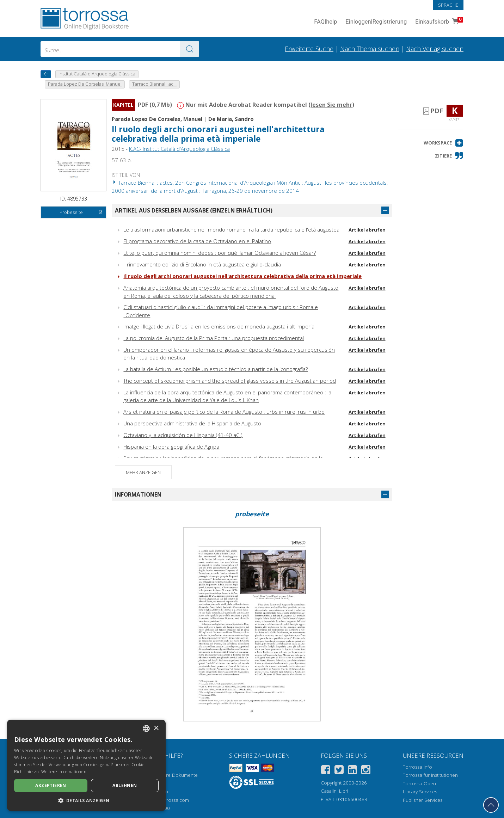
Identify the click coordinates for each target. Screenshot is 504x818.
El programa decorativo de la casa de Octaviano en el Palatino (197, 241)
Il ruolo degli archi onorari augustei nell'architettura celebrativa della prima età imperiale (218, 134)
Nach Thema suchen (370, 49)
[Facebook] (326, 771)
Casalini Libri (334, 791)
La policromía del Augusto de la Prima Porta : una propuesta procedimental (214, 338)
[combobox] (120, 49)
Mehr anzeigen (143, 472)
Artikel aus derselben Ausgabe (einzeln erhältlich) (194, 210)
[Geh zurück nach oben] (491, 805)
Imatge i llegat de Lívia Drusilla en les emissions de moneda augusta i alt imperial (219, 326)
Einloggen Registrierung (376, 22)
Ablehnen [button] (125, 785)
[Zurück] (46, 74)
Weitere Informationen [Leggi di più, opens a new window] (64, 772)
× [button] (156, 728)
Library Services (420, 792)
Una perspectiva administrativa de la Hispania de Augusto (192, 423)
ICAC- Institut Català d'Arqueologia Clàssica (179, 149)
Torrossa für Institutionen (430, 775)
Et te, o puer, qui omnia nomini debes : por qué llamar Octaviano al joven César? (220, 253)
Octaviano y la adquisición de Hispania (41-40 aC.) (183, 435)
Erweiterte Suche (309, 49)
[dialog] (86, 765)
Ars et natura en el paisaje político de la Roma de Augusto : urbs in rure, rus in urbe (224, 412)
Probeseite (81, 213)
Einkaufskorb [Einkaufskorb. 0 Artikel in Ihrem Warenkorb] (438, 22)
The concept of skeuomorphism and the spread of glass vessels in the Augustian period (230, 381)
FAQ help (325, 22)
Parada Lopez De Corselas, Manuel (157, 119)
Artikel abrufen (367, 230)
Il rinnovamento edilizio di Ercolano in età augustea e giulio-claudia (202, 264)
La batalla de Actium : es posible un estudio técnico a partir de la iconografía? (216, 369)
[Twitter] (339, 771)
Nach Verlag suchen (435, 49)
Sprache (448, 5)
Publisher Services (423, 800)
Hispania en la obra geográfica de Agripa (171, 447)
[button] (444, 143)
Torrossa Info (417, 767)
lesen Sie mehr (331, 105)
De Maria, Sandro (231, 119)
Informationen (138, 494)
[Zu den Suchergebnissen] (190, 49)
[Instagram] (366, 771)
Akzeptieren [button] (51, 785)
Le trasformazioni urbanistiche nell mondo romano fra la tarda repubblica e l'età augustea (231, 229)
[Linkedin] (352, 771)
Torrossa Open (419, 783)
